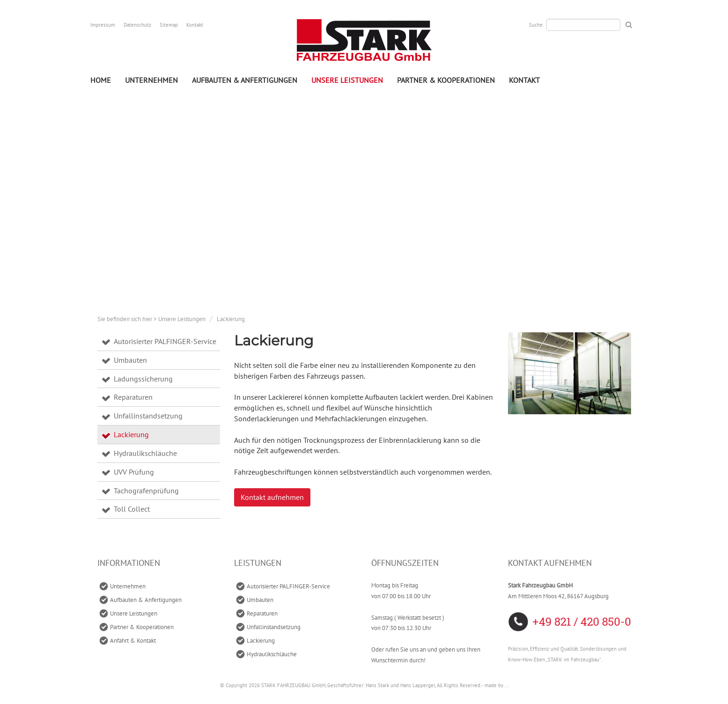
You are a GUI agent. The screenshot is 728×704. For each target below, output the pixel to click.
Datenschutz (137, 25)
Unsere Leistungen (347, 80)
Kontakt (195, 25)
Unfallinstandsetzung (148, 416)
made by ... (496, 685)
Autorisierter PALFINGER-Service (165, 341)
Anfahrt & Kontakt (133, 641)
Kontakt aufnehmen (272, 497)
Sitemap (169, 25)
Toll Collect (132, 509)
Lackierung (231, 319)
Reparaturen (133, 397)
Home (101, 80)
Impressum (103, 25)
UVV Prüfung (134, 472)
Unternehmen (151, 80)
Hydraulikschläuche (145, 453)
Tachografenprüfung (146, 491)
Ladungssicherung (143, 379)
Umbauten (130, 360)
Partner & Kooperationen (446, 80)
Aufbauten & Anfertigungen (245, 80)
